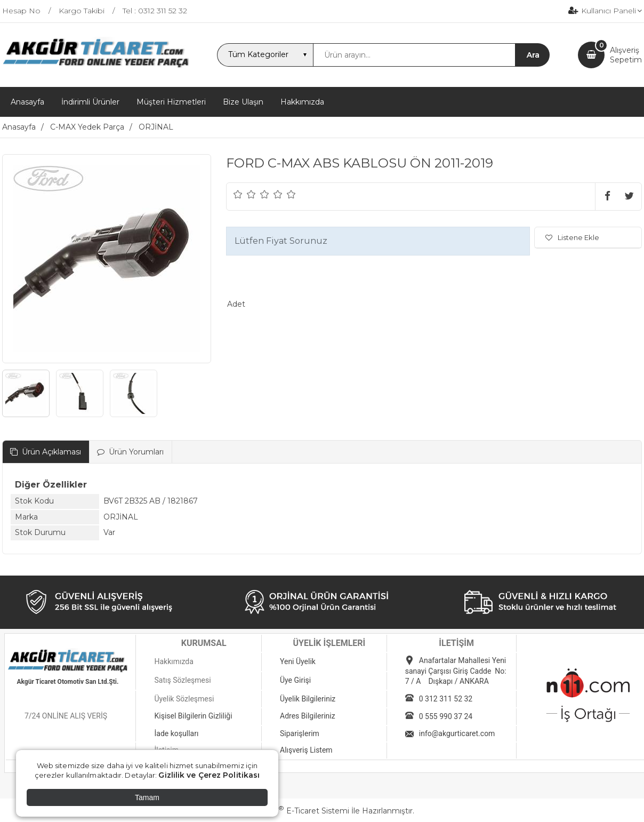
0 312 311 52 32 (446, 699)
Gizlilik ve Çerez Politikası (209, 775)
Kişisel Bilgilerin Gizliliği (193, 716)
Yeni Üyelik (298, 661)
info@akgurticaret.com (457, 733)
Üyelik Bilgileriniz (308, 699)
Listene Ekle (572, 237)
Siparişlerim (300, 733)
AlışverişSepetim (626, 55)
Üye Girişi (295, 680)
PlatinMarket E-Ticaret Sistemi (290, 811)
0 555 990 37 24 (446, 716)
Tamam (147, 797)
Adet (236, 304)
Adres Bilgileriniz (308, 716)
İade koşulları (176, 733)
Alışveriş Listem (306, 750)
